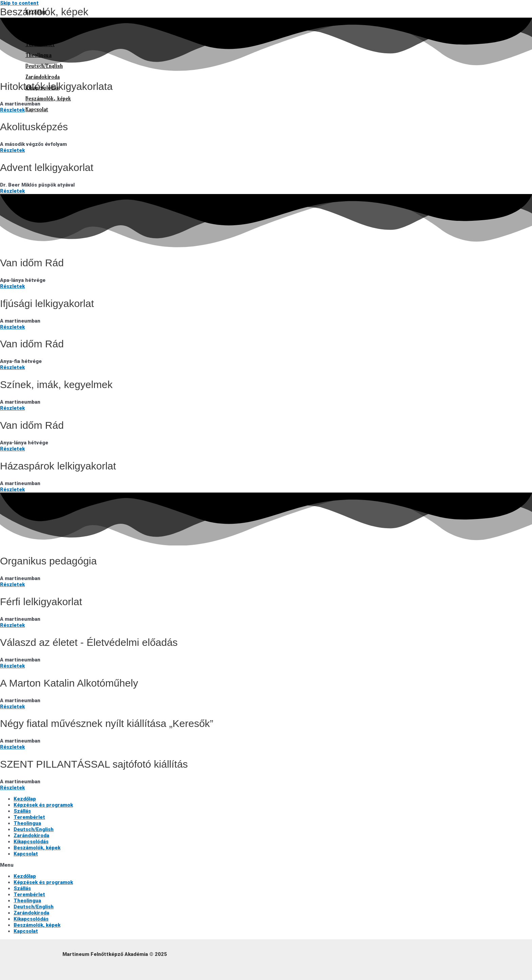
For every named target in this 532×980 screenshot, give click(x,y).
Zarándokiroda (43, 77)
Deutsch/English (44, 66)
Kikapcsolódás (42, 88)
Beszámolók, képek (48, 98)
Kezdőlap (36, 12)
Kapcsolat (37, 109)
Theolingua (39, 55)
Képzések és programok (54, 22)
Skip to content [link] (19, 3)
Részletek (12, 150)
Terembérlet (40, 44)
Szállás (34, 33)
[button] (266, 865)
